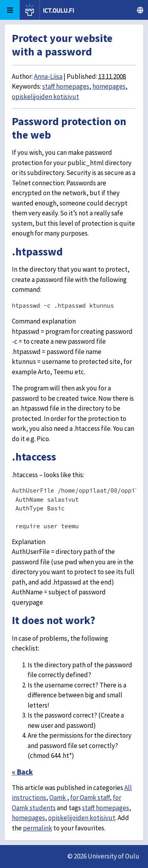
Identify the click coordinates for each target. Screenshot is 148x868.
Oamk (58, 798)
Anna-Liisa (48, 76)
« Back (22, 772)
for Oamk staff (90, 798)
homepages (109, 86)
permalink (37, 828)
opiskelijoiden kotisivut (45, 97)
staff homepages (66, 86)
